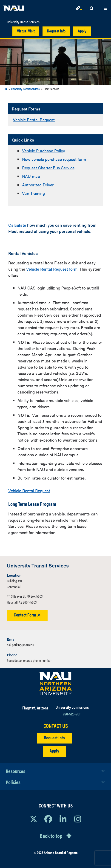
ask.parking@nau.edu (20, 645)
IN (6, 89)
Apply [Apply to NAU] (54, 751)
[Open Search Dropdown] (91, 9)
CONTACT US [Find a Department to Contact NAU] (56, 726)
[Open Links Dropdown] (80, 9)
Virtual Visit (26, 31)
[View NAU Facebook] (48, 819)
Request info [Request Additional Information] (54, 737)
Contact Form (27, 615)
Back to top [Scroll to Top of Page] (51, 836)
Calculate (17, 225)
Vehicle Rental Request (34, 120)
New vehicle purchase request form (54, 159)
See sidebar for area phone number (29, 660)
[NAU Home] (14, 7)
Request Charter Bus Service (48, 168)
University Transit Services (23, 22)
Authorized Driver (38, 185)
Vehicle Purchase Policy (44, 151)
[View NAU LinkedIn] (63, 819)
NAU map (31, 176)
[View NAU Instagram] (78, 819)
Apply (82, 31)
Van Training (33, 193)
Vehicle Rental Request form (52, 269)
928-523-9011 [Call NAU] (72, 714)
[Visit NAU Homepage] (55, 684)
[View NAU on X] (34, 819)
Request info (56, 31)
